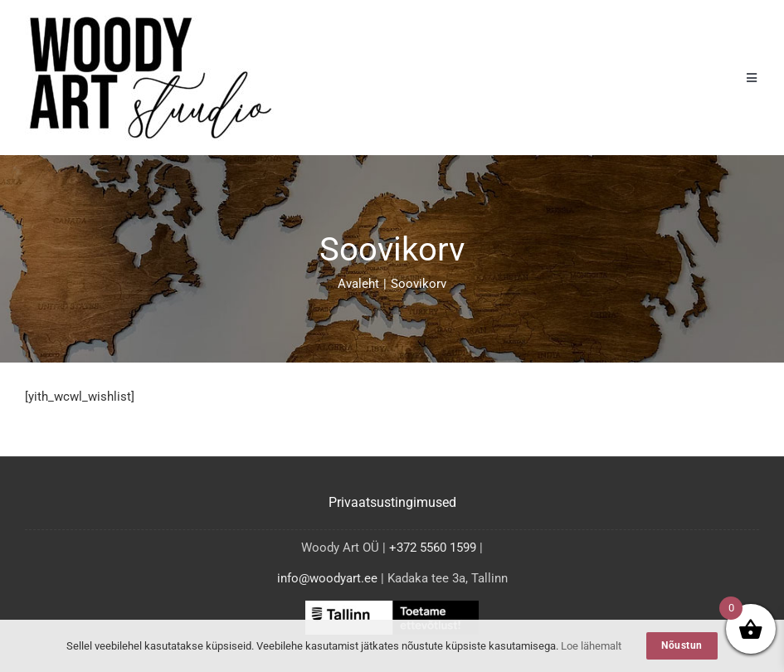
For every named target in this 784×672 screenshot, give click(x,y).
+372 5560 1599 (433, 548)
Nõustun (682, 645)
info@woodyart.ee (327, 578)
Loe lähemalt (591, 646)
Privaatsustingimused (392, 502)
